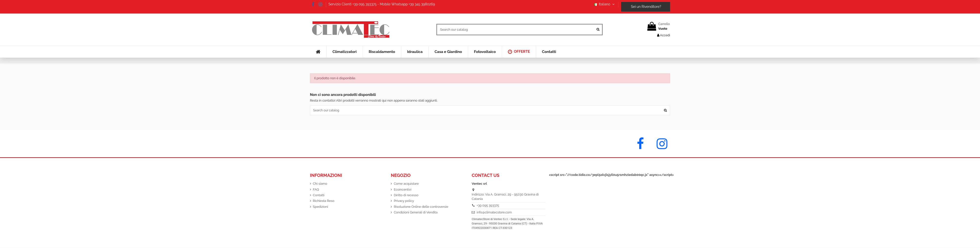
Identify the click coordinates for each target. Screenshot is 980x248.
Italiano (605, 4)
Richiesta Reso (324, 202)
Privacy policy (404, 202)
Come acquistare (406, 184)
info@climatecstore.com (494, 213)
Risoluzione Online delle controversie (421, 207)
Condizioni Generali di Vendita (416, 213)
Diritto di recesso (406, 196)
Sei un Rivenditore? (646, 7)
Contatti (319, 196)
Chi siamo (320, 184)
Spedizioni (320, 207)
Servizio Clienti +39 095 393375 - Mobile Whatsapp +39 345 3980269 (382, 4)
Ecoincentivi (403, 190)
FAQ (316, 190)
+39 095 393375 (488, 206)
